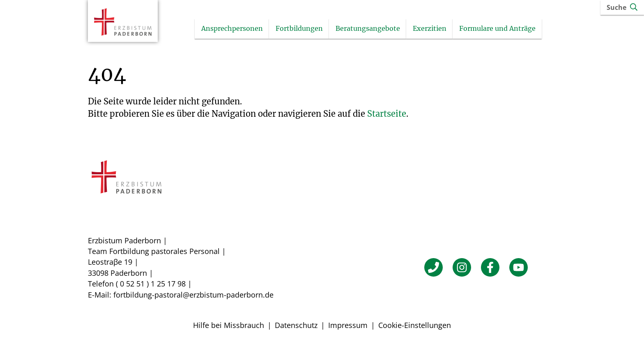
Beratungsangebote (379, 29)
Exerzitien (441, 29)
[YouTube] (519, 268)
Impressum (348, 326)
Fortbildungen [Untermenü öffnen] (310, 29)
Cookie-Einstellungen (415, 326)
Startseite (387, 114)
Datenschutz (296, 326)
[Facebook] (490, 268)
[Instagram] (462, 268)
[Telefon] (434, 268)
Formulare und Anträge (508, 29)
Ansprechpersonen (243, 29)
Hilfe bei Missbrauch (229, 326)
